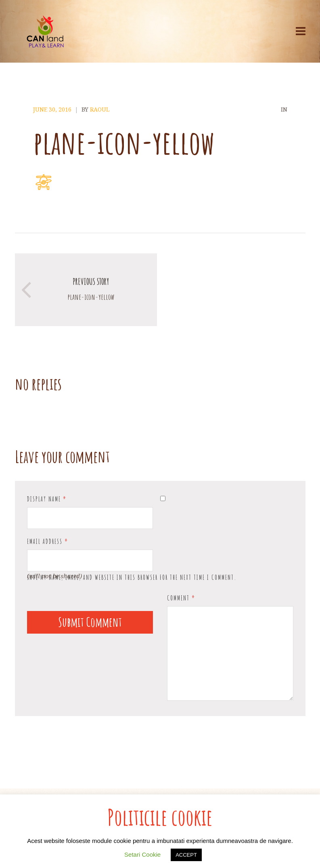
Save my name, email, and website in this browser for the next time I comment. (132, 577)
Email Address (48, 541)
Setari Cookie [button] (142, 854)
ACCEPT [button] (186, 855)
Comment (181, 598)
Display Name (47, 499)
